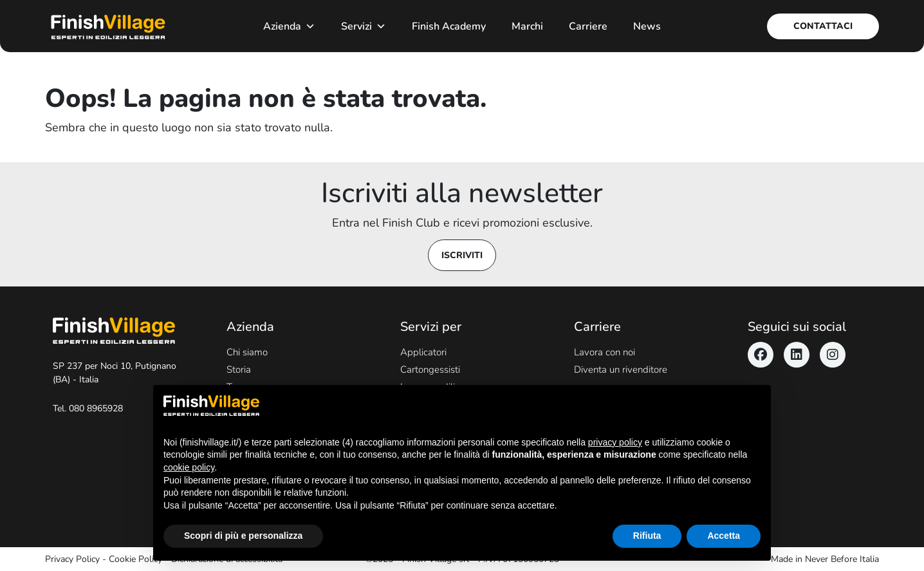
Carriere (588, 26)
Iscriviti (462, 255)
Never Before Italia (842, 559)
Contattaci (823, 26)
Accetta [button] (724, 536)
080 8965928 (96, 408)
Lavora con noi (605, 352)
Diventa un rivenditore (621, 370)
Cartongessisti (430, 370)
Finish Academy (449, 26)
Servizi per (431, 327)
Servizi (364, 26)
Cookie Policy (135, 559)
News (647, 26)
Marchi (527, 26)
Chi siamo (247, 352)
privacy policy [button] (615, 442)
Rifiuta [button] (647, 536)
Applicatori (423, 352)
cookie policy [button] (189, 467)
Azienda (289, 26)
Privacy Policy (72, 559)
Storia (239, 370)
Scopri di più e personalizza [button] (243, 536)
